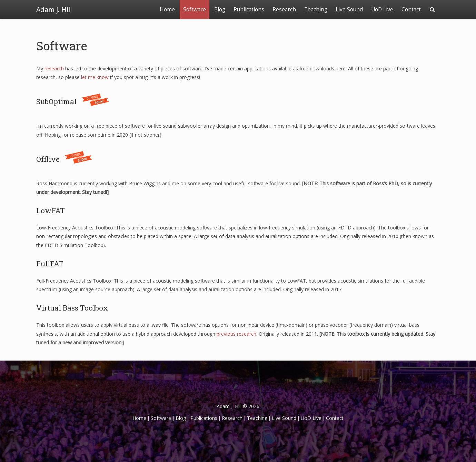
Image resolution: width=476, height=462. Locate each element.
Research (284, 9)
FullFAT (50, 264)
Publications (249, 9)
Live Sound (349, 9)
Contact (411, 9)
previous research (236, 334)
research (54, 68)
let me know (95, 77)
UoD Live (382, 9)
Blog (220, 9)
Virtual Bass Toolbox (72, 308)
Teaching (316, 9)
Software (195, 9)
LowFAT (51, 210)
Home (167, 9)
